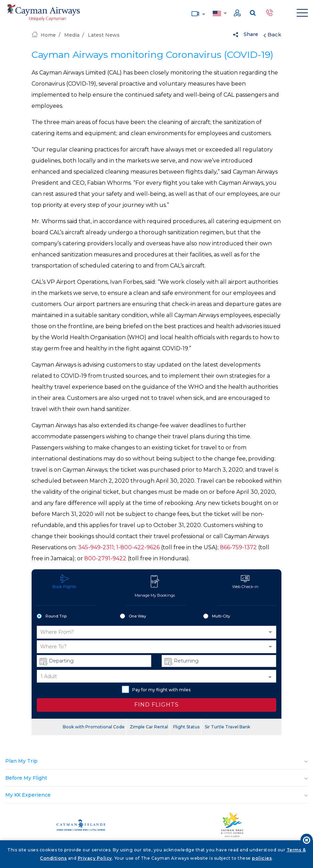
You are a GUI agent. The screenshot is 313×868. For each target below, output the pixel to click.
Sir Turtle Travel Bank (227, 727)
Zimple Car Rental (149, 727)
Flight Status (186, 727)
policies (262, 858)
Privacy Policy (95, 858)
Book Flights (64, 582)
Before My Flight (26, 778)
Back (272, 35)
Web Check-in (245, 582)
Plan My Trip (21, 761)
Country (217, 13)
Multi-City (217, 616)
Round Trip (52, 616)
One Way (133, 616)
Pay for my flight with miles (156, 689)
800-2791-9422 (105, 558)
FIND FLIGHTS (156, 705)
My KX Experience (28, 795)
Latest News (104, 35)
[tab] (156, 761)
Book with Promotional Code (94, 727)
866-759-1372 (238, 547)
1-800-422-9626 (138, 547)
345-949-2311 (96, 547)
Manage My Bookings (155, 586)
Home (44, 35)
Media (195, 13)
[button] (156, 632)
